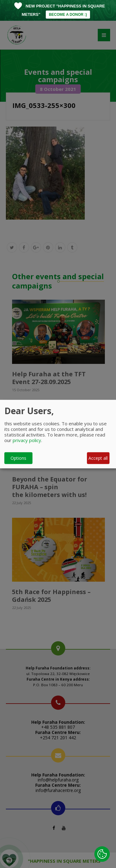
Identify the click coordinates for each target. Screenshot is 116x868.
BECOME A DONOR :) (68, 15)
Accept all (98, 458)
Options (18, 458)
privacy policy (27, 440)
